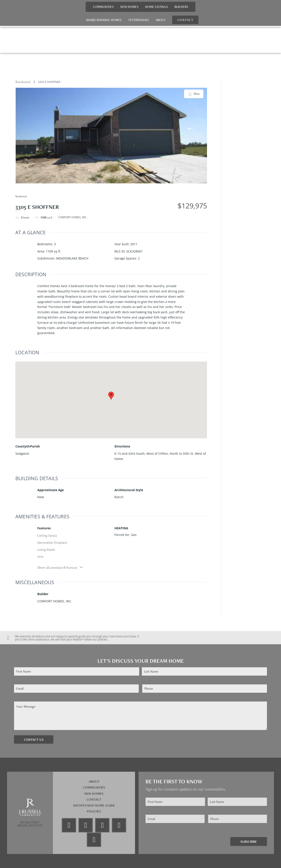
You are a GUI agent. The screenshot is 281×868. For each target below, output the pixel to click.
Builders (181, 7)
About (160, 20)
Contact (94, 799)
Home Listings (157, 7)
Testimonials (139, 20)
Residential (23, 82)
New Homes (129, 7)
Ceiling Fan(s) (47, 536)
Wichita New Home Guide (94, 805)
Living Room (46, 550)
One (40, 557)
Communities (103, 7)
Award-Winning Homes (104, 20)
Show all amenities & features (60, 567)
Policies (94, 811)
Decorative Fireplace (52, 543)
